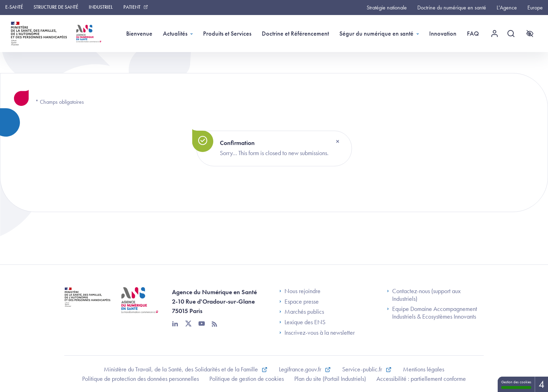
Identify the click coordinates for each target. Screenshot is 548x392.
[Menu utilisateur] (497, 34)
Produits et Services (227, 33)
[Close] (338, 141)
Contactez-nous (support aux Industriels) (424, 295)
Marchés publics (302, 312)
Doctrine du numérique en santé (452, 8)
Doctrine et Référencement (295, 33)
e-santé (14, 7)
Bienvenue (139, 33)
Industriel (101, 7)
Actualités (175, 33)
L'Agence (507, 8)
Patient (132, 7)
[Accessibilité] (530, 34)
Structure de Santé (56, 7)
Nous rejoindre (300, 291)
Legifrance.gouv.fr (301, 369)
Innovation (443, 33)
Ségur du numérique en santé (376, 33)
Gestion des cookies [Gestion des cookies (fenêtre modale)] (516, 384)
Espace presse (299, 302)
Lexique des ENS (302, 322)
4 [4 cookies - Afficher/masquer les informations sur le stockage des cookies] (542, 384)
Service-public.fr (363, 369)
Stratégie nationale (387, 8)
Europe (535, 8)
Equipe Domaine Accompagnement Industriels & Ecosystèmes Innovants (432, 313)
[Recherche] (513, 34)
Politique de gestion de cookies (247, 379)
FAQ (473, 33)
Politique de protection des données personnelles (140, 379)
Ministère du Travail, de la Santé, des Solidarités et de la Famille (182, 369)
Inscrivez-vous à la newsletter (317, 333)
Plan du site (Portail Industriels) (330, 379)
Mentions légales (424, 369)
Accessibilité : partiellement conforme (421, 379)
